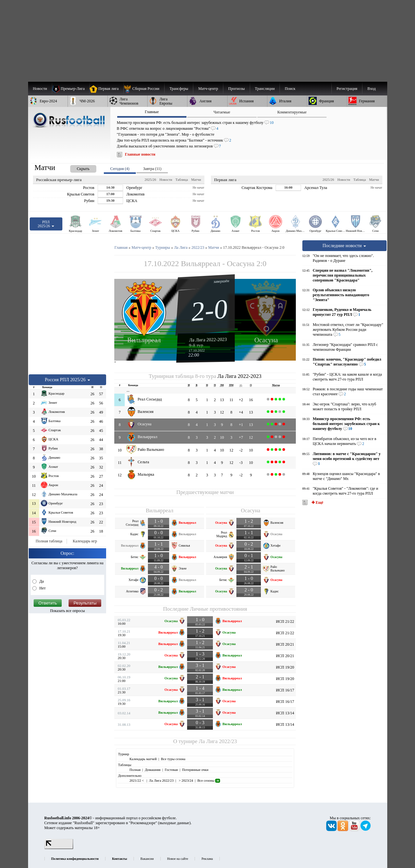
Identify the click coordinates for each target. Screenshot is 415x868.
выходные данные (174, 823)
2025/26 (150, 179)
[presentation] (77, 168)
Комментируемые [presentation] (292, 112)
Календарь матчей (143, 759)
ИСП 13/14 (285, 713)
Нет (42, 588)
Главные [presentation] (152, 112)
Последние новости (344, 246)
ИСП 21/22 (285, 621)
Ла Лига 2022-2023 (208, 339)
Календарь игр (85, 541)
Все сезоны (208, 780)
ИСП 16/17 (285, 690)
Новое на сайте (178, 859)
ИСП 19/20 (285, 667)
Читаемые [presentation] (222, 112)
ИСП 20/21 (285, 644)
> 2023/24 (186, 780)
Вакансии (147, 859)
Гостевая (171, 770)
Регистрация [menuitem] (347, 89)
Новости (166, 179)
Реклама (207, 859)
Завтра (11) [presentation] (152, 169)
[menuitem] (144, 89)
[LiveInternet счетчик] (59, 848)
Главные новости (140, 154)
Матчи (196, 179)
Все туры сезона (173, 759)
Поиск (290, 89)
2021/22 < (137, 780)
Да (41, 581)
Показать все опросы (67, 611)
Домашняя (152, 770)
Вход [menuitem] (371, 89)
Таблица (182, 179)
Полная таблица (49, 541)
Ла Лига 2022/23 (218, 741)
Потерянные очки (195, 770)
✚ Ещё (317, 502)
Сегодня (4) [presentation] (120, 169)
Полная (135, 770)
